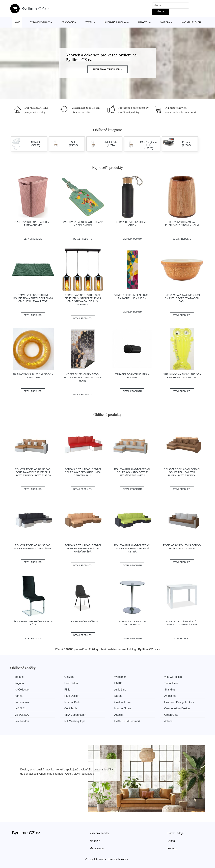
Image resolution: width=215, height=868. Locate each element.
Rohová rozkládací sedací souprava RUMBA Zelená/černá (132, 548)
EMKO (118, 683)
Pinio (67, 690)
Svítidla (165, 22)
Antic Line (120, 690)
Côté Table (71, 708)
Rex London (22, 721)
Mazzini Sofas (123, 708)
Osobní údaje (176, 833)
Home (17, 22)
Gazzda (69, 677)
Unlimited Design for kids (179, 702)
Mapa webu (97, 848)
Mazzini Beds (72, 702)
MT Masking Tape (75, 721)
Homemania (22, 702)
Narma (18, 696)
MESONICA (22, 715)
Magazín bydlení (191, 22)
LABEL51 (20, 708)
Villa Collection (173, 677)
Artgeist (119, 715)
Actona (168, 721)
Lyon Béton (71, 683)
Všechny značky (99, 833)
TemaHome (171, 683)
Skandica (170, 690)
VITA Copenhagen (75, 715)
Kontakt (172, 848)
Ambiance (170, 696)
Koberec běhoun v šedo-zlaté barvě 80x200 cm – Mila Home (83, 377)
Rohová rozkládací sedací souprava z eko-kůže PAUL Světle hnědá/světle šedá (33, 472)
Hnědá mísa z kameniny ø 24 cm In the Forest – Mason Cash (182, 298)
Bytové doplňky (40, 22)
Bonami (19, 677)
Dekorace (68, 22)
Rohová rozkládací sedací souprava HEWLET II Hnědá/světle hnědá (182, 472)
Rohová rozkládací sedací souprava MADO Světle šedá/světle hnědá (132, 472)
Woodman (120, 677)
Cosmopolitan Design (177, 708)
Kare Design (72, 696)
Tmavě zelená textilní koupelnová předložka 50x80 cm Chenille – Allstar (33, 298)
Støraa (118, 696)
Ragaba (19, 683)
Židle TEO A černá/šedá (83, 621)
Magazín (95, 841)
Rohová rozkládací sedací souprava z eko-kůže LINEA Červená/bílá (83, 472)
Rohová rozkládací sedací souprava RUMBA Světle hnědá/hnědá (83, 548)
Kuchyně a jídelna (116, 22)
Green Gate (171, 715)
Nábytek (143, 22)
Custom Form (122, 702)
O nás (171, 841)
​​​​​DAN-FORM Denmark (127, 721)
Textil (89, 22)
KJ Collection (22, 690)
